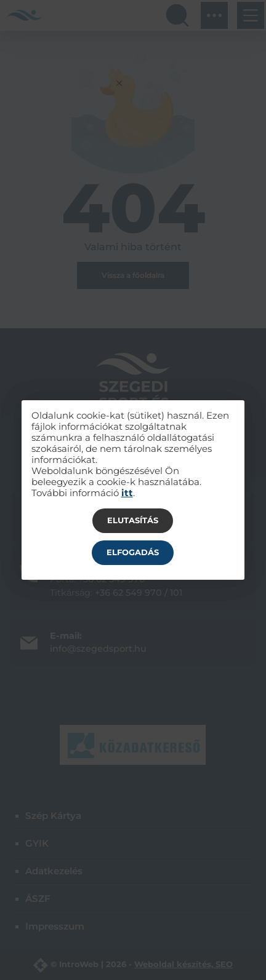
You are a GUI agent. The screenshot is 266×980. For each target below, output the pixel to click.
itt (127, 493)
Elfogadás (133, 552)
